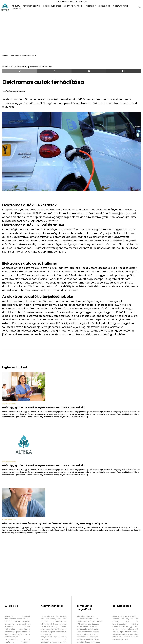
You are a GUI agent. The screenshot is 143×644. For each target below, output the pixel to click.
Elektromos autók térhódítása (23, 56)
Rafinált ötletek (121, 6)
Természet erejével (32, 6)
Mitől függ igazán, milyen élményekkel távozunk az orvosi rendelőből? (43, 407)
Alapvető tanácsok (74, 6)
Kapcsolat (17, 9)
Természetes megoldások (98, 6)
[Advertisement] (71, 33)
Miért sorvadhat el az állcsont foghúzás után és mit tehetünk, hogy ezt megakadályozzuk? (55, 523)
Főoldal (5, 56)
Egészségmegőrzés (52, 6)
